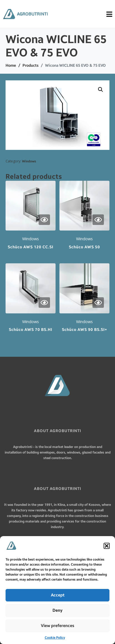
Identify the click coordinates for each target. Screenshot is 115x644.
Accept (58, 595)
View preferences (57, 626)
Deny (57, 610)
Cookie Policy (55, 638)
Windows (29, 161)
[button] (107, 546)
